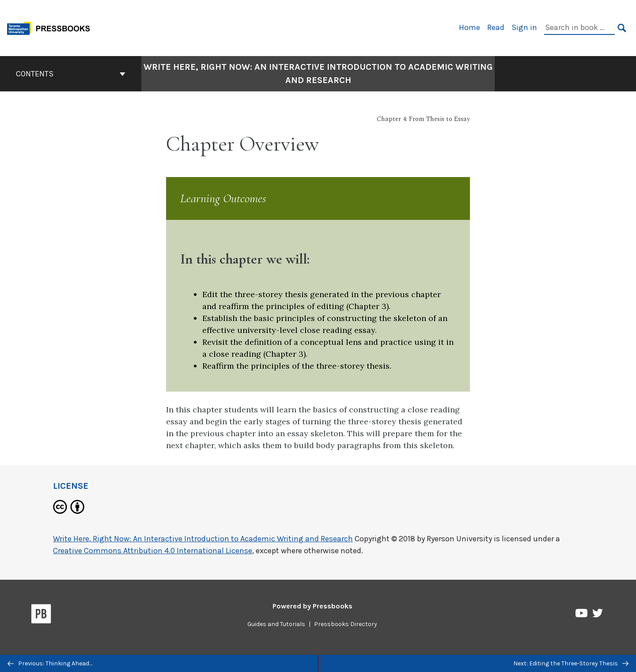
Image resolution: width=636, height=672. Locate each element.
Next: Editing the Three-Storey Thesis (571, 663)
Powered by (312, 606)
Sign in (524, 27)
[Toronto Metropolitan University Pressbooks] (52, 27)
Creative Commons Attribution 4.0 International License (153, 551)
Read (496, 27)
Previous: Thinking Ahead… (50, 663)
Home (469, 27)
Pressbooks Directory (346, 624)
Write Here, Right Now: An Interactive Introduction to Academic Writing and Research (203, 539)
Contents (71, 74)
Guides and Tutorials (276, 624)
